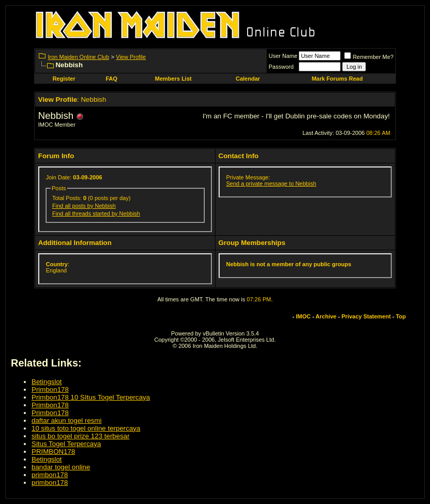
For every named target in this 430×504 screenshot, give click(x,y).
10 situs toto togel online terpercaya (86, 428)
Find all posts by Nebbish (84, 206)
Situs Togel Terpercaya (66, 444)
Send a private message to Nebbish (271, 184)
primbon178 (50, 475)
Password (281, 67)
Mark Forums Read (337, 79)
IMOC (303, 316)
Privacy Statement (366, 316)
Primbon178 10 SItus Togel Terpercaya (91, 397)
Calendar (248, 79)
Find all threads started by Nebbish (96, 213)
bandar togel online (61, 467)
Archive (326, 316)
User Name (283, 56)
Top (401, 316)
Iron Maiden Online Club (78, 57)
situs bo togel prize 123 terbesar (81, 436)
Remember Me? (369, 57)
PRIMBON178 (53, 452)
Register (64, 79)
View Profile (131, 57)
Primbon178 (50, 390)
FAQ (111, 79)
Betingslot (47, 382)
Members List (173, 79)
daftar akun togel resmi (67, 421)
